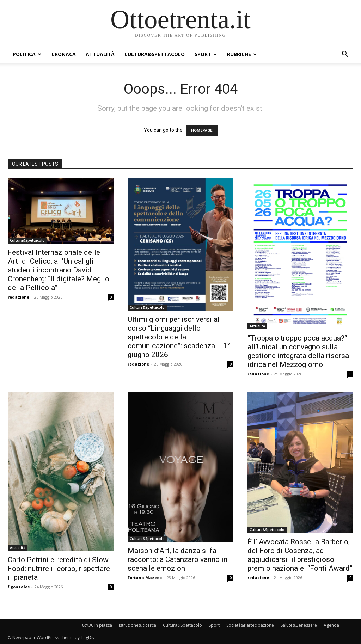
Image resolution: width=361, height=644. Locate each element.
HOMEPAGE (202, 131)
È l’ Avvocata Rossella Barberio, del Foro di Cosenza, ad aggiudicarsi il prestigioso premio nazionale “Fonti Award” (300, 555)
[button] (345, 55)
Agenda (331, 625)
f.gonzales (19, 587)
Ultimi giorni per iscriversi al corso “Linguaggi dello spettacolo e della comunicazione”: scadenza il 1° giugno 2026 (179, 337)
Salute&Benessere (299, 625)
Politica (27, 54)
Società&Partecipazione (250, 625)
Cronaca (64, 54)
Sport (206, 54)
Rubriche (242, 54)
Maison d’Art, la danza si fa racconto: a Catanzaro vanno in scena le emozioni (178, 559)
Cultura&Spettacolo (155, 54)
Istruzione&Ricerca (137, 625)
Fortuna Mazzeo (145, 578)
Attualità (100, 54)
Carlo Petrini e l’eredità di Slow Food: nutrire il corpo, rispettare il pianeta (59, 569)
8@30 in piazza (97, 625)
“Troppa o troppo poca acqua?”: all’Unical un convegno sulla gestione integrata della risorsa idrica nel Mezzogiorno (298, 351)
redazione (19, 297)
